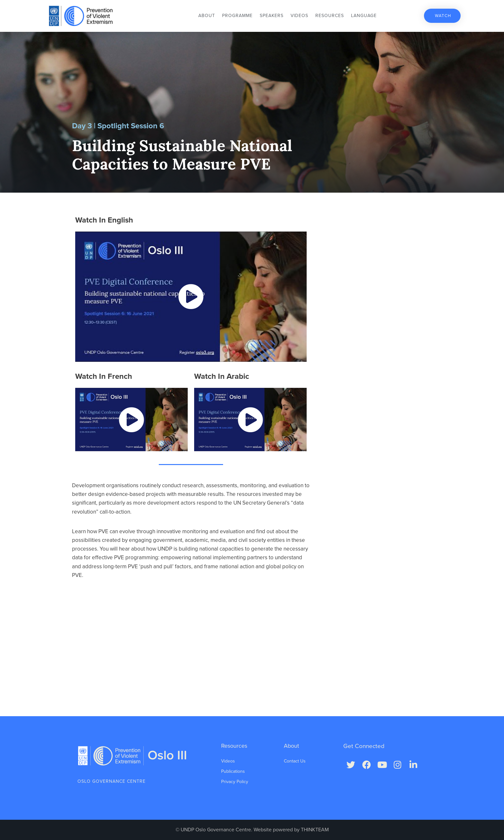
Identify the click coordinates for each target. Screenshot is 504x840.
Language (364, 16)
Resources (330, 16)
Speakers (272, 16)
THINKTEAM (315, 830)
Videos (299, 16)
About (207, 16)
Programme (237, 16)
